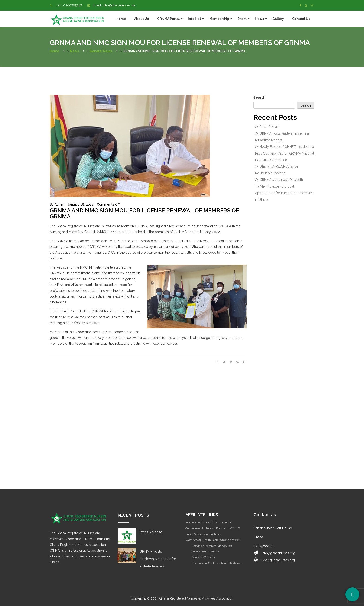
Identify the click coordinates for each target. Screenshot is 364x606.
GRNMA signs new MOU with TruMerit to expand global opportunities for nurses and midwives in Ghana (284, 190)
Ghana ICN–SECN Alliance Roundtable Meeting (277, 170)
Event (242, 19)
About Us (141, 19)
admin (59, 204)
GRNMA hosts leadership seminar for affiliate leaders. (283, 137)
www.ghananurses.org (278, 560)
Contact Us (301, 19)
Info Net (195, 19)
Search (259, 97)
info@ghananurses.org (119, 5)
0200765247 (73, 5)
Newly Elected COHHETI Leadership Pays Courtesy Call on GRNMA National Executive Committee (285, 153)
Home (121, 19)
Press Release (270, 127)
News (259, 19)
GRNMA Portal (168, 19)
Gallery (278, 19)
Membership (219, 19)
